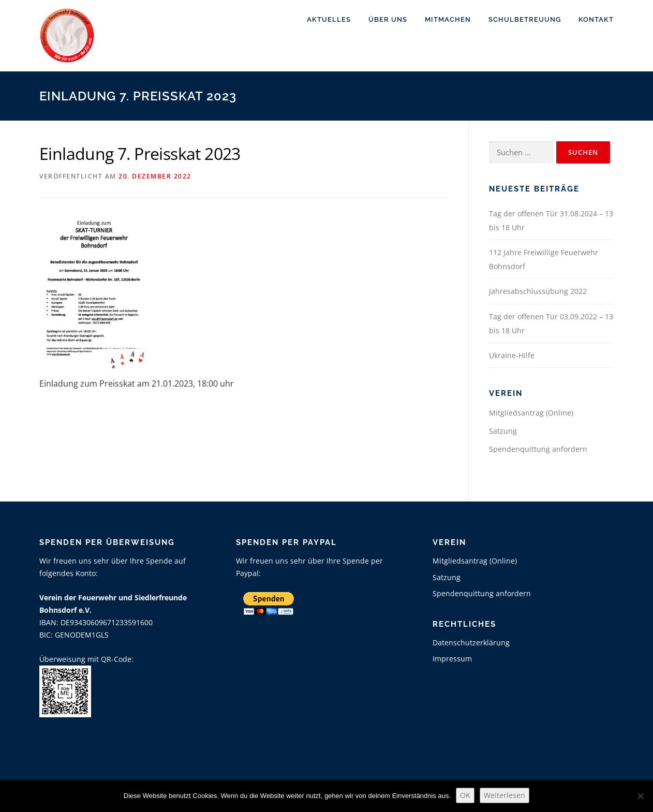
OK (465, 795)
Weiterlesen (504, 795)
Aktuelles (329, 19)
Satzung (503, 431)
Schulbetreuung (525, 19)
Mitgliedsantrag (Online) (531, 413)
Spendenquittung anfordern (538, 449)
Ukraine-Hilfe (512, 355)
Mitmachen (448, 19)
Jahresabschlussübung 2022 (538, 291)
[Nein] (640, 796)
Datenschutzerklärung (471, 643)
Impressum (452, 659)
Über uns (388, 19)
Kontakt (596, 19)
